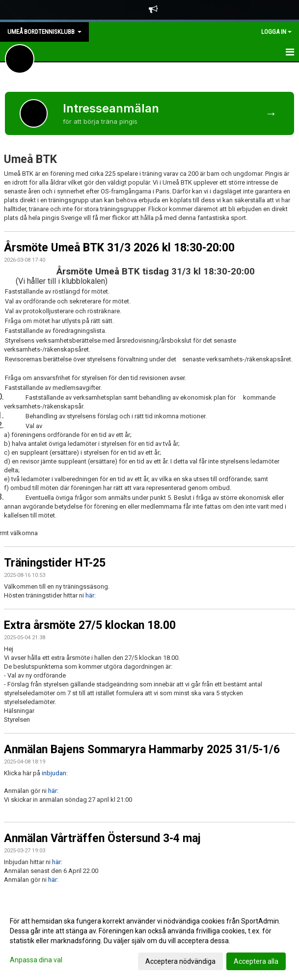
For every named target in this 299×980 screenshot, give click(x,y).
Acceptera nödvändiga (180, 961)
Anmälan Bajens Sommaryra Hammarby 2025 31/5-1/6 (142, 749)
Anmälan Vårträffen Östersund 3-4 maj (102, 838)
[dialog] (149, 941)
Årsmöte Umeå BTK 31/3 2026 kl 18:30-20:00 (119, 248)
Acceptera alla (256, 961)
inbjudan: (55, 773)
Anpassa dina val (36, 960)
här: (91, 595)
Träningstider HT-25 (55, 563)
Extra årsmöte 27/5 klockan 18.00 (90, 625)
